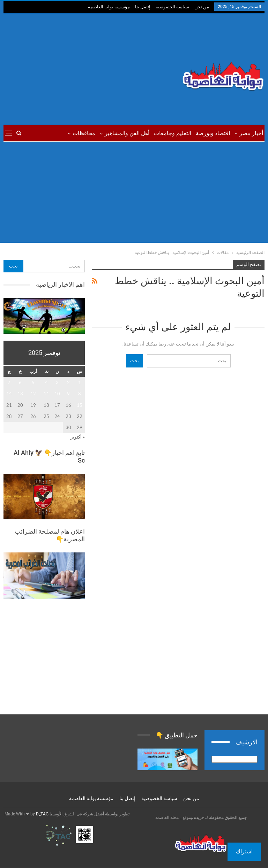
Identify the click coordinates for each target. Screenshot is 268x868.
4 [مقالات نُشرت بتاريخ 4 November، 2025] (46, 382)
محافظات (84, 133)
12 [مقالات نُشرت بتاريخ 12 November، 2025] (33, 394)
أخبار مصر (251, 133)
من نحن (202, 7)
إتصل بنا (143, 7)
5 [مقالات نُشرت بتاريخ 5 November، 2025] (33, 382)
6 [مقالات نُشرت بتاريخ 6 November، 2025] (20, 382)
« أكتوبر (78, 437)
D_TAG (42, 814)
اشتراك (244, 851)
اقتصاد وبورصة (213, 133)
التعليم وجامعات (173, 133)
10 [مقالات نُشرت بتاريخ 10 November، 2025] (57, 394)
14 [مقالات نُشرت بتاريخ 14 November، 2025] (9, 394)
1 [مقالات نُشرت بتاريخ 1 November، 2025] (80, 382)
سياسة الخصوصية (172, 7)
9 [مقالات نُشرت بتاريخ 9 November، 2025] (68, 394)
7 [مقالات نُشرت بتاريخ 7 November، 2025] (9, 382)
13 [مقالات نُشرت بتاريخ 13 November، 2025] (20, 394)
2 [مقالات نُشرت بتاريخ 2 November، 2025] (68, 382)
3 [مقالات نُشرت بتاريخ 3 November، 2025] (57, 382)
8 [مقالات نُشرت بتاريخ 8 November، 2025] (80, 394)
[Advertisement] (89, 69)
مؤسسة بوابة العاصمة (109, 7)
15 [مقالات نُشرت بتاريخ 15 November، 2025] (80, 405)
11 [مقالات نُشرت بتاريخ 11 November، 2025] (46, 394)
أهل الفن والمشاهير (127, 133)
